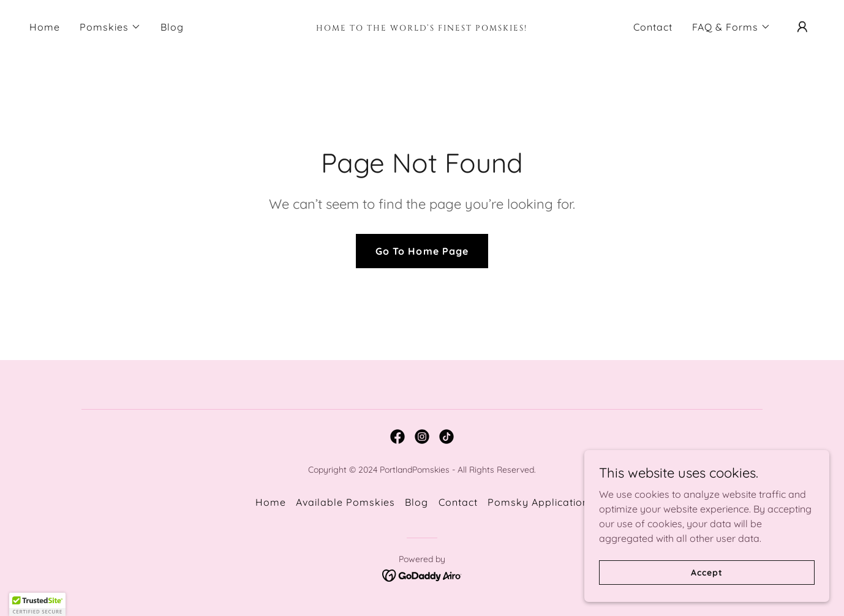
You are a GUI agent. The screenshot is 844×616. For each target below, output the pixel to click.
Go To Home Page (422, 251)
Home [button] (271, 502)
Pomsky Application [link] (538, 502)
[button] (110, 27)
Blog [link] (172, 27)
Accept (706, 589)
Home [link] (45, 27)
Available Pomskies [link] (345, 502)
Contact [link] (653, 27)
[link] (422, 27)
